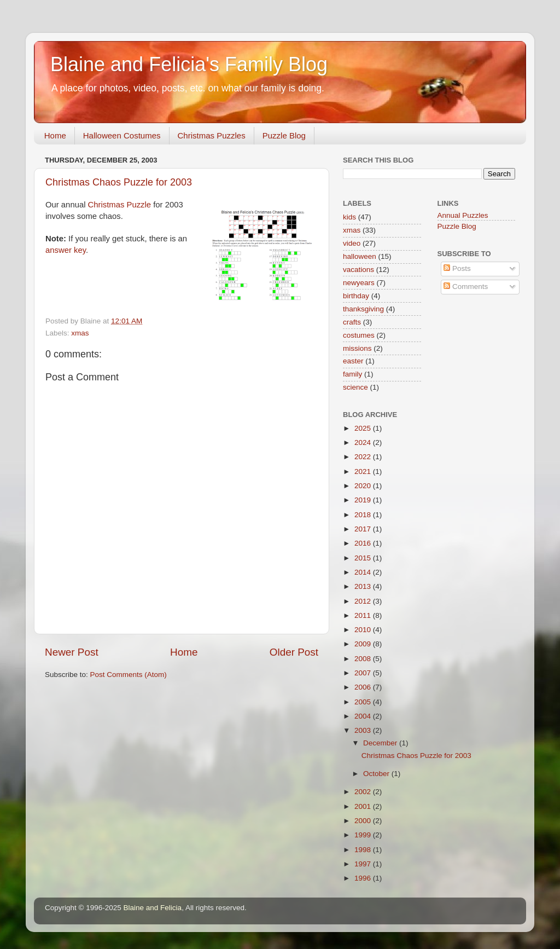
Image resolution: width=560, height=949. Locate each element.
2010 (364, 630)
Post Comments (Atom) (129, 675)
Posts (457, 268)
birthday (356, 296)
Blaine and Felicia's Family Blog (189, 64)
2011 (364, 615)
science (355, 387)
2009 (364, 644)
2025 (364, 428)
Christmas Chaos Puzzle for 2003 (119, 182)
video (352, 243)
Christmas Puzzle (119, 205)
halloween (360, 256)
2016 (364, 543)
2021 (364, 471)
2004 (364, 716)
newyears (359, 283)
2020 (364, 486)
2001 (364, 806)
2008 (364, 659)
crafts (352, 322)
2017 (364, 529)
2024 (364, 442)
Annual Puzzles (463, 215)
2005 (364, 702)
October (377, 774)
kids (349, 217)
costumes (359, 335)
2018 (364, 515)
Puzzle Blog (284, 135)
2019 (364, 500)
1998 (364, 850)
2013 (364, 586)
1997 (364, 864)
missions (357, 348)
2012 (364, 601)
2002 (364, 792)
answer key (66, 250)
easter (353, 361)
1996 (364, 878)
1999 (364, 835)
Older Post (294, 652)
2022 (364, 457)
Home (55, 135)
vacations (358, 270)
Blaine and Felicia (153, 908)
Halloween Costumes (122, 135)
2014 (364, 572)
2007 (364, 673)
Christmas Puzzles (212, 135)
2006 (364, 687)
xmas (80, 333)
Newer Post (72, 652)
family (352, 374)
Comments (466, 287)
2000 (364, 821)
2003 (364, 730)
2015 (364, 558)
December (381, 743)
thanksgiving (363, 309)
